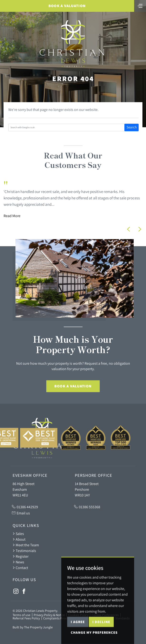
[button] (128, 229)
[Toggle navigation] (140, 5)
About (19, 539)
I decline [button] (101, 637)
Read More (12, 216)
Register (21, 556)
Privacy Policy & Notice (49, 615)
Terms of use (21, 615)
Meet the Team (26, 545)
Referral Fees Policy (26, 618)
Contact (20, 568)
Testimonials (24, 551)
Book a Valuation (67, 6)
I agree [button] (78, 637)
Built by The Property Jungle (33, 627)
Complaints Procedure (59, 618)
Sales (18, 534)
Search (132, 127)
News (18, 562)
